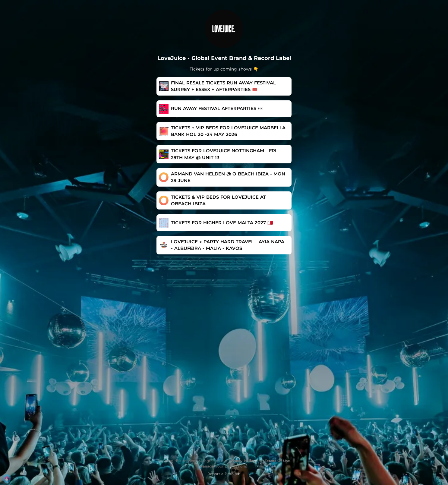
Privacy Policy (242, 461)
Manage (207, 466)
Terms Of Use (277, 461)
